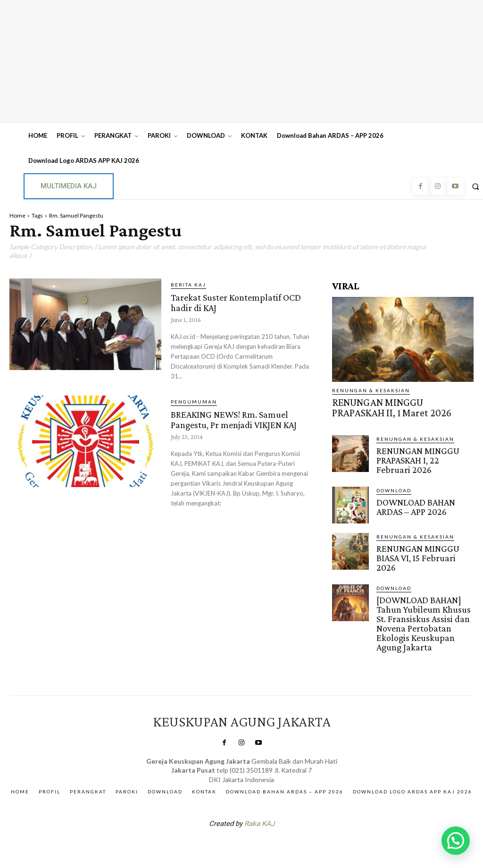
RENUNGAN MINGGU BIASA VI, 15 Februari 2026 (422, 543)
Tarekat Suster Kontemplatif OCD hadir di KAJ (234, 302)
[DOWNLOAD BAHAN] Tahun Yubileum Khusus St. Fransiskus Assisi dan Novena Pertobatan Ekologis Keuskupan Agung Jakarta (425, 601)
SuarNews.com (227, 817)
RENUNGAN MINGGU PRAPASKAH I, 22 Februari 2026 (418, 453)
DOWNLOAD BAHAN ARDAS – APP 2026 (425, 497)
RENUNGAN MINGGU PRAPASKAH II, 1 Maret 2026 (394, 405)
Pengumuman (194, 402)
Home (17, 215)
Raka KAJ (259, 793)
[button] (456, 841)
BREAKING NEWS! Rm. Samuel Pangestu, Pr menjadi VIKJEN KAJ (240, 424)
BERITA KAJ (188, 285)
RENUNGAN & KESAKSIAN (371, 390)
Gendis (270, 817)
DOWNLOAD (394, 481)
